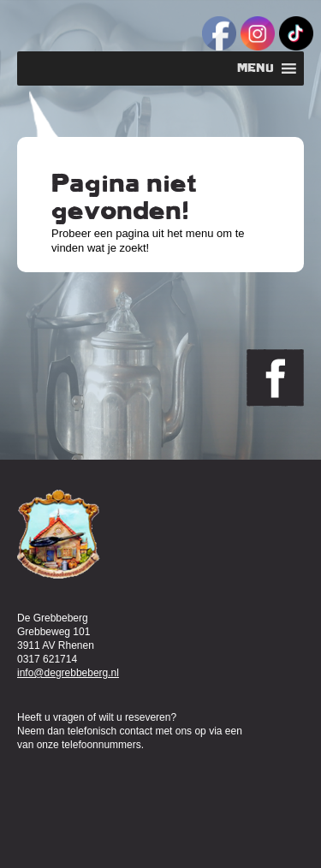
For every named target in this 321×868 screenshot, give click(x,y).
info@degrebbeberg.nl (68, 673)
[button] (256, 68)
